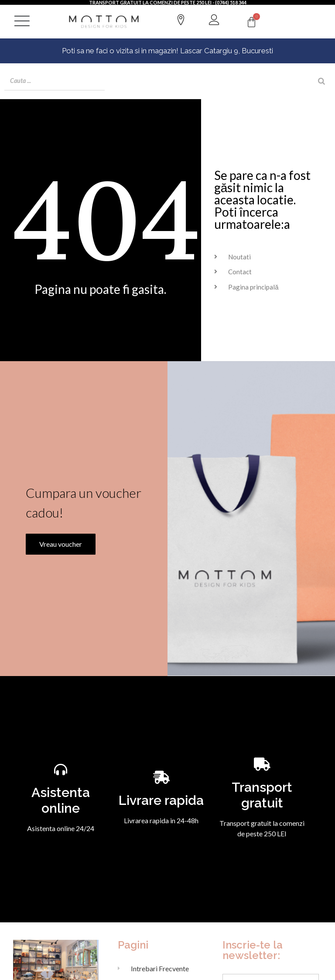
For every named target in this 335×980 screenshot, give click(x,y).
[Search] (321, 81)
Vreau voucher (58, 557)
